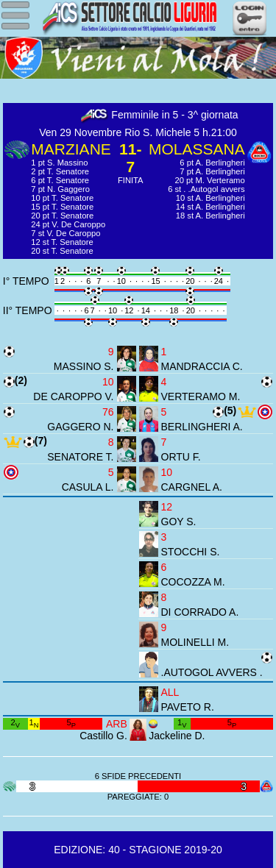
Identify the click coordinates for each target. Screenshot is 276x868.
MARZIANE (71, 149)
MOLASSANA (197, 149)
